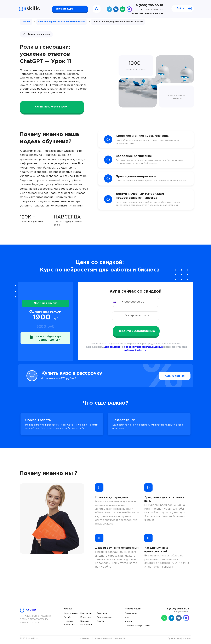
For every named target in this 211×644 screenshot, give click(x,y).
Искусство (86, 617)
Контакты (137, 13)
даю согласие (112, 347)
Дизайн (67, 617)
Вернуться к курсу (36, 34)
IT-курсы (68, 621)
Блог (127, 618)
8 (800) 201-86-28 (149, 5)
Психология (86, 625)
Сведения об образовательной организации (103, 639)
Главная (26, 22)
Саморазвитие (104, 617)
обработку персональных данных (143, 347)
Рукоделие (86, 614)
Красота (85, 621)
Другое (101, 621)
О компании (131, 614)
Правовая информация (179, 639)
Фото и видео (71, 614)
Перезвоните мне (153, 13)
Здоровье (102, 614)
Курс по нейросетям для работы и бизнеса (62, 22)
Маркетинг (69, 625)
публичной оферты (135, 350)
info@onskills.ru (181, 612)
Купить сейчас (168, 376)
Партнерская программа (138, 626)
